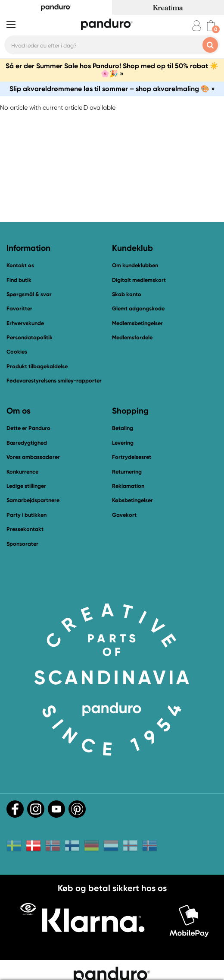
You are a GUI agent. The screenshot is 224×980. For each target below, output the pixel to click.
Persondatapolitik (30, 337)
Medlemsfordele (132, 337)
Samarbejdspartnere (33, 500)
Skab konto (127, 294)
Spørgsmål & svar (29, 294)
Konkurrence (22, 472)
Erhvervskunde (25, 323)
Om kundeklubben (135, 265)
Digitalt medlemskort (139, 280)
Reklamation (128, 486)
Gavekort (124, 515)
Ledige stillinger (26, 486)
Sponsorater (22, 544)
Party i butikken (26, 515)
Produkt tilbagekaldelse (37, 366)
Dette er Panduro (28, 428)
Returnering (127, 472)
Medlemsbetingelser (137, 323)
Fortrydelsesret (132, 457)
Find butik (19, 280)
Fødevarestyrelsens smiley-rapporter (54, 381)
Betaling (123, 428)
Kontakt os (20, 265)
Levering (123, 443)
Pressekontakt (25, 529)
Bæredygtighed (27, 443)
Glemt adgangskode (138, 308)
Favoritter (19, 308)
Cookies (17, 352)
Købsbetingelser (132, 500)
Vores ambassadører (33, 457)
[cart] (211, 26)
